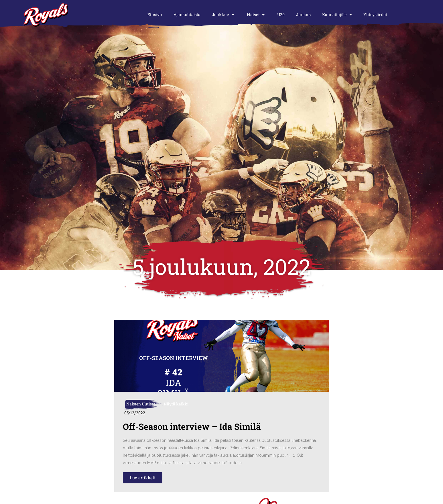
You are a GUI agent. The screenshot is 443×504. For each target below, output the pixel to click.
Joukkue (223, 15)
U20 (281, 14)
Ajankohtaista (187, 14)
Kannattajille (337, 15)
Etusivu (155, 14)
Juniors (303, 14)
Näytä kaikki (176, 404)
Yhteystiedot (375, 14)
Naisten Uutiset (141, 404)
